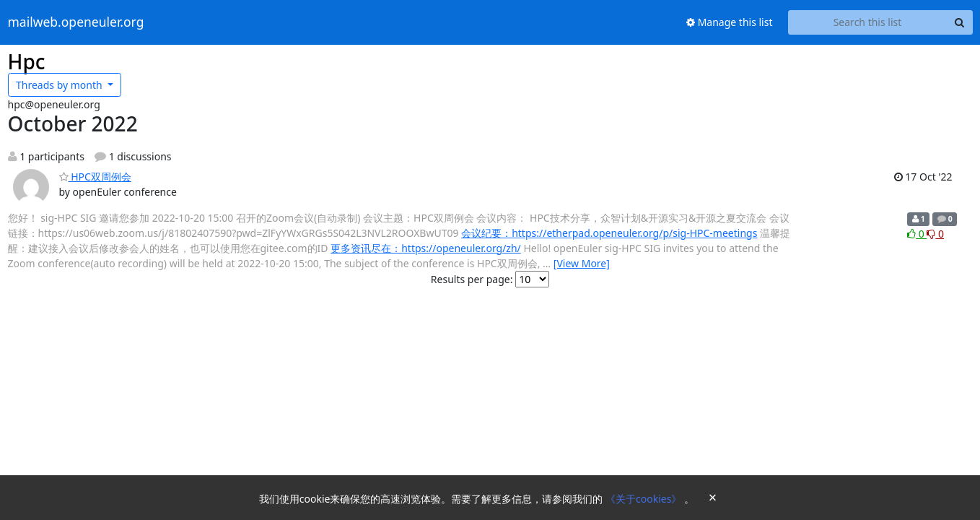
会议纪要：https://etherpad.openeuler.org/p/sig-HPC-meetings (609, 233)
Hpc (27, 61)
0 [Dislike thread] (935, 234)
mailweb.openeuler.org (76, 22)
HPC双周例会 (95, 177)
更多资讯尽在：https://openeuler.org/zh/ (426, 248)
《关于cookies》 (645, 499)
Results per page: (472, 279)
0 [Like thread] (917, 234)
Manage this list (730, 22)
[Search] (960, 22)
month (60, 85)
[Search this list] (868, 22)
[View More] (582, 263)
